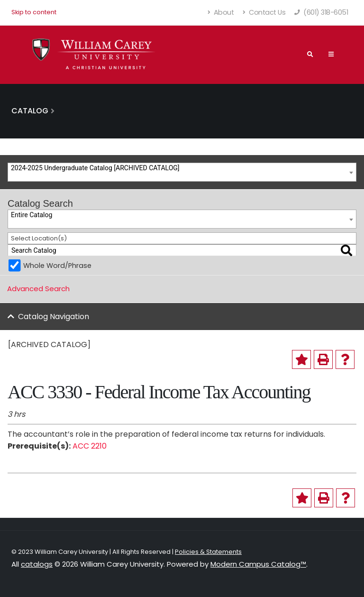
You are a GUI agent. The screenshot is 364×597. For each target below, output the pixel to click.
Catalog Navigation (54, 317)
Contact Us (264, 12)
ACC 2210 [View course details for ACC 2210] (90, 446)
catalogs (37, 564)
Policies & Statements (208, 552)
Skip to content (34, 12)
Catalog (30, 111)
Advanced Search (38, 289)
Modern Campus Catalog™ (258, 564)
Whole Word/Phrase (57, 266)
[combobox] (182, 172)
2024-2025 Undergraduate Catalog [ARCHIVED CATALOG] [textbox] (95, 168)
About (221, 12)
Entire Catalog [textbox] (32, 215)
